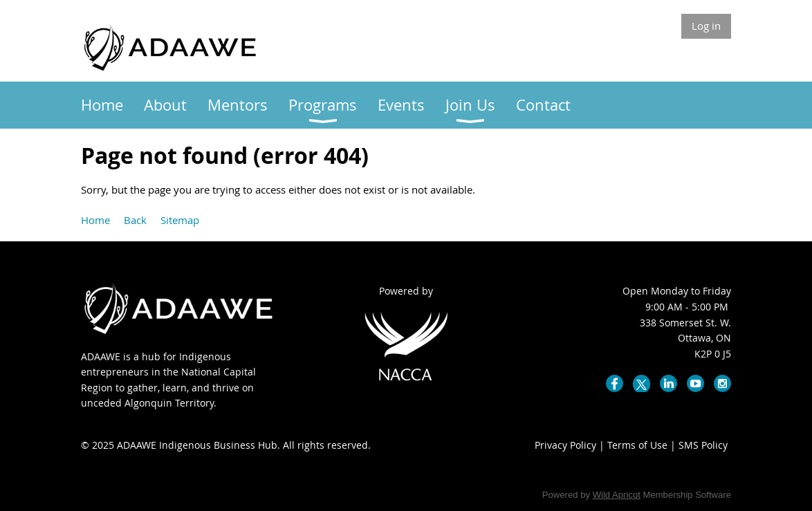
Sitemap (180, 220)
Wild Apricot (617, 495)
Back (135, 220)
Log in (706, 26)
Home (95, 220)
